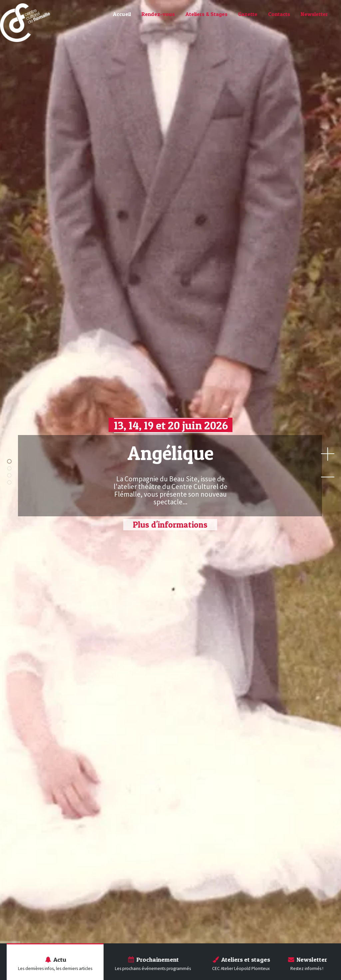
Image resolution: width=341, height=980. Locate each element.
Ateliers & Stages (206, 14)
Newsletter (314, 14)
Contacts (279, 14)
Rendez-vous (158, 14)
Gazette (248, 14)
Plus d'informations (170, 525)
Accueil (122, 14)
